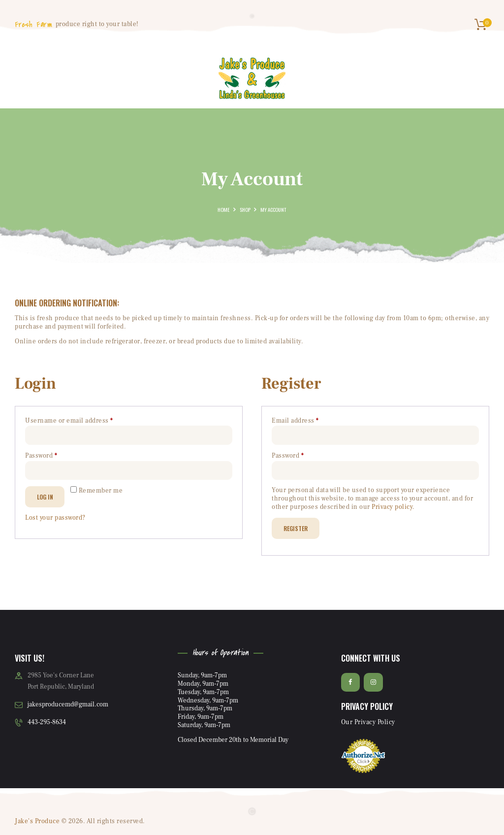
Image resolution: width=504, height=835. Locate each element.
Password (55, 455)
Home (223, 209)
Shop (245, 209)
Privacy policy (392, 507)
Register (296, 528)
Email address (309, 420)
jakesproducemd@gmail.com (68, 704)
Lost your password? (55, 518)
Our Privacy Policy (368, 722)
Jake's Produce (37, 821)
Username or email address (83, 420)
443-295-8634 (47, 722)
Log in (45, 497)
